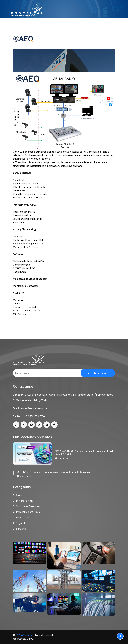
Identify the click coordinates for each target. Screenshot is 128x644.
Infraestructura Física (26, 512)
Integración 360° (24, 501)
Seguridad (20, 523)
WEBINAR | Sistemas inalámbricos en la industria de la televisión (54, 472)
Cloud (18, 495)
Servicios (19, 529)
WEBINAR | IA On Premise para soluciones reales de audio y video (85, 453)
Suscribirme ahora (98, 373)
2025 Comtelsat (23, 635)
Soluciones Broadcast (26, 506)
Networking (21, 517)
